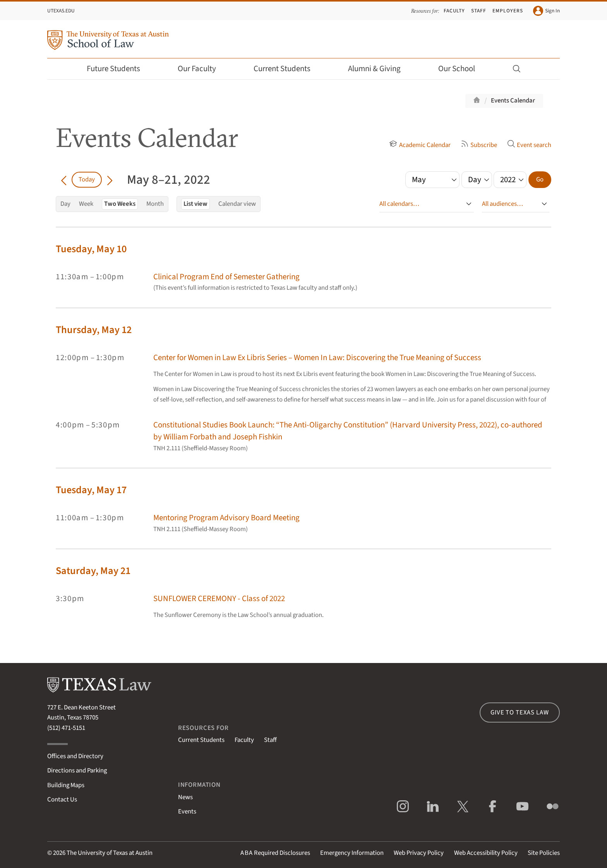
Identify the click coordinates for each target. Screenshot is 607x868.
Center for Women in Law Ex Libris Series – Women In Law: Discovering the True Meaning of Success (317, 358)
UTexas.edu (61, 11)
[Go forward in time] (110, 179)
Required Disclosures (275, 853)
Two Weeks (120, 204)
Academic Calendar (420, 145)
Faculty (454, 11)
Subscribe (479, 145)
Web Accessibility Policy (486, 853)
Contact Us (62, 800)
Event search (529, 145)
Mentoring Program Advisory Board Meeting (226, 518)
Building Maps (66, 785)
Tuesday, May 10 (91, 249)
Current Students (287, 69)
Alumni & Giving (380, 69)
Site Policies (544, 853)
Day (65, 204)
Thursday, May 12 (94, 330)
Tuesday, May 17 (91, 490)
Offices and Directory (75, 756)
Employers (508, 11)
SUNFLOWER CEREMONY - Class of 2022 (219, 599)
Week (86, 204)
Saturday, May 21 (93, 571)
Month (155, 204)
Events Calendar (513, 101)
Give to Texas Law (520, 713)
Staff (479, 11)
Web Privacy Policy (419, 853)
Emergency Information (352, 853)
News (185, 797)
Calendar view (237, 204)
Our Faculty (202, 69)
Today (87, 179)
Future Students (119, 69)
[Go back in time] (64, 179)
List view (195, 204)
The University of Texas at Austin (110, 853)
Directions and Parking (77, 771)
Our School (462, 69)
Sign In (546, 11)
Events (187, 812)
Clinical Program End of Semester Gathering (226, 277)
